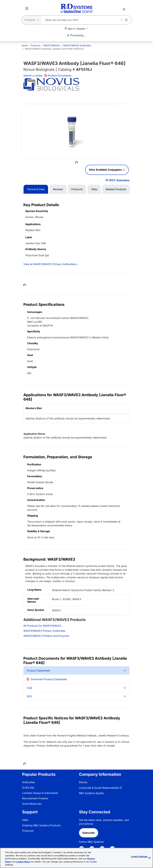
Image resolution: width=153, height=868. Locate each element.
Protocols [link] (28, 831)
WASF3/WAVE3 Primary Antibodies (44, 631)
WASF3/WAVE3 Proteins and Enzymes (46, 636)
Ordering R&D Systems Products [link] (41, 825)
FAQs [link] (25, 820)
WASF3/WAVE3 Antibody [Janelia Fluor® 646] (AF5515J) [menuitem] (54, 49)
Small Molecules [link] (32, 804)
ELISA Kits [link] (28, 788)
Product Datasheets (38, 671)
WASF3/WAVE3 (52, 45)
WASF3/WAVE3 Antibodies (77, 45)
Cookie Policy (23, 862)
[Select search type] (31, 20)
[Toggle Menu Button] (27, 8)
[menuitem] (24, 45)
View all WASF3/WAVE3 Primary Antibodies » (50, 264)
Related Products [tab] (116, 189)
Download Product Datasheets (49, 679)
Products (35, 45)
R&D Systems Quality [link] (91, 793)
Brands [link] (83, 782)
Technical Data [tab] (36, 189)
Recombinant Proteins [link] (35, 798)
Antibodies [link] (28, 782)
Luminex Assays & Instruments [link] (40, 793)
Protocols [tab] (77, 189)
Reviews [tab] (58, 189)
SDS (29, 696)
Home (24, 45)
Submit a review (33, 76)
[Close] (150, 858)
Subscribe (89, 833)
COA (29, 688)
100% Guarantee (119, 180)
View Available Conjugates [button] (106, 170)
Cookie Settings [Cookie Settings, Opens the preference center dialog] (139, 856)
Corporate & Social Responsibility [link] (99, 788)
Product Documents (58, 76)
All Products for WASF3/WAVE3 (42, 626)
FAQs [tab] (94, 189)
